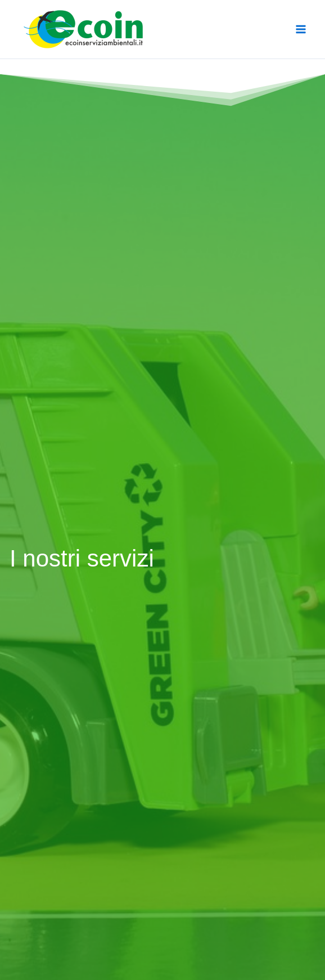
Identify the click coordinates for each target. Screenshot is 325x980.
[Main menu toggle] (301, 29)
